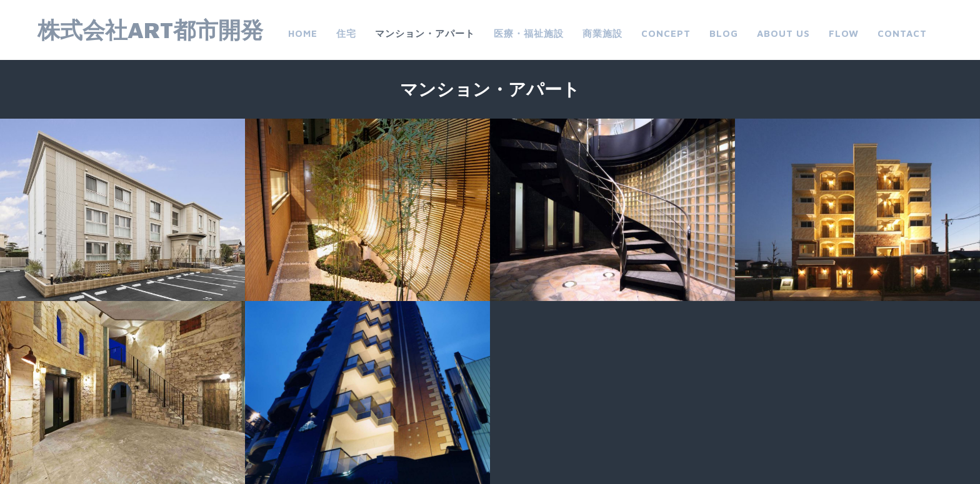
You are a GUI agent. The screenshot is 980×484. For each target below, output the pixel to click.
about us (783, 33)
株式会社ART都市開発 (150, 30)
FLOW (844, 33)
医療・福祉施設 (529, 33)
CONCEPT (666, 33)
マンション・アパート (425, 33)
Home (303, 33)
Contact (902, 33)
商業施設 (602, 33)
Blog (724, 33)
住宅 (346, 33)
